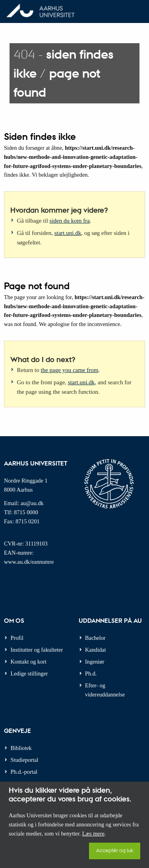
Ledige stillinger (29, 673)
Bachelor (95, 638)
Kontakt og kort (29, 662)
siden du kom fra (70, 221)
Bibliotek (21, 748)
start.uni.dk (68, 233)
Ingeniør (95, 662)
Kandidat (95, 650)
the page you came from (70, 370)
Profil (17, 638)
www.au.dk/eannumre (29, 562)
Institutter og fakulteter (37, 650)
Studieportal (25, 760)
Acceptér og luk (115, 850)
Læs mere (93, 834)
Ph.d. (91, 673)
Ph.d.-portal (24, 772)
